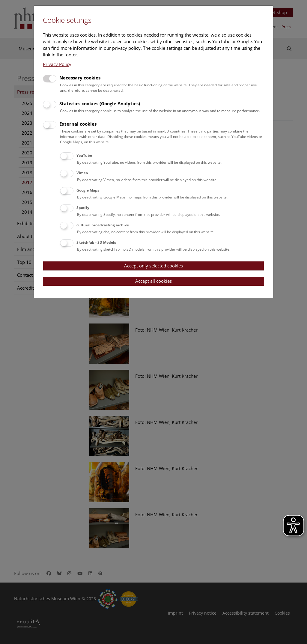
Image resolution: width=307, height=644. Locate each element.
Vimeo (82, 173)
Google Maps (88, 190)
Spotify (83, 208)
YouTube (84, 155)
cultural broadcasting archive (103, 225)
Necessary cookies (80, 78)
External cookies (78, 124)
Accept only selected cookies (153, 266)
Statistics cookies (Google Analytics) (100, 103)
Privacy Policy (57, 64)
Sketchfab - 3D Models (96, 242)
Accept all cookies (153, 281)
